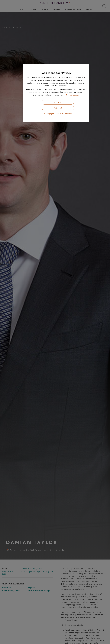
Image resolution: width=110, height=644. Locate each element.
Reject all (58, 108)
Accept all (58, 102)
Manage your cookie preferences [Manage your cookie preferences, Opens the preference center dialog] (58, 114)
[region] (56, 93)
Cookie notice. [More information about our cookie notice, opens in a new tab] (72, 95)
